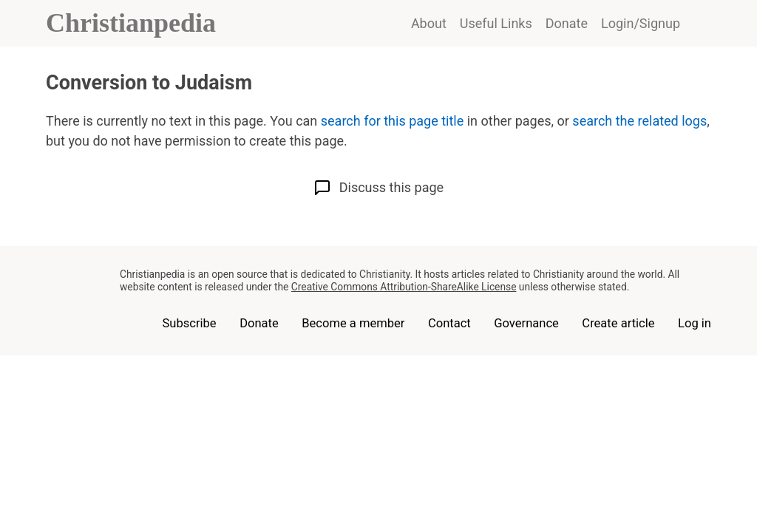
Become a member (353, 323)
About (429, 23)
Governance (526, 323)
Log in (695, 323)
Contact (449, 323)
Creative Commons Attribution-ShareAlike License (404, 287)
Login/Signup (641, 23)
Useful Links (496, 23)
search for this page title (392, 121)
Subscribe (190, 323)
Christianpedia (131, 23)
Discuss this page (378, 188)
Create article (618, 323)
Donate (567, 23)
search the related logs (639, 121)
